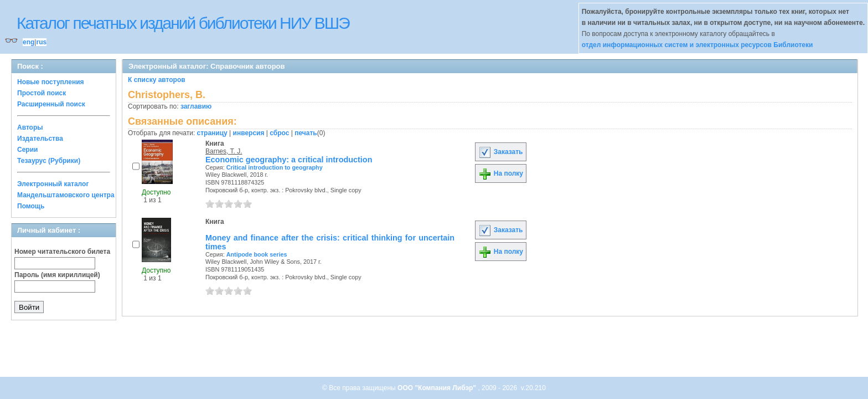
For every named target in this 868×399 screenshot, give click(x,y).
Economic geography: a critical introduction (289, 160)
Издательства (40, 139)
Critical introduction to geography (275, 167)
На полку (501, 173)
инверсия (249, 133)
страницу (212, 133)
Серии (27, 150)
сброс (279, 133)
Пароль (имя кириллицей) (57, 275)
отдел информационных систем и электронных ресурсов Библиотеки (697, 45)
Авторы (30, 127)
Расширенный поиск (51, 104)
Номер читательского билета (62, 252)
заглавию (196, 106)
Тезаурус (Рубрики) (49, 161)
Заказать (500, 152)
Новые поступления (51, 82)
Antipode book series (257, 254)
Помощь (31, 206)
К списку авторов (157, 80)
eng (29, 42)
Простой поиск (42, 93)
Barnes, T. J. (224, 151)
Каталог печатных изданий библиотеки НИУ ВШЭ (183, 23)
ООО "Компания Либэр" (438, 388)
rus (41, 42)
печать (306, 133)
